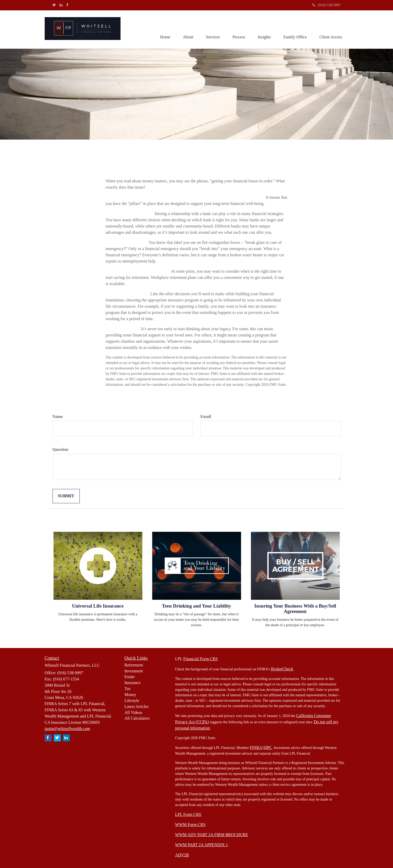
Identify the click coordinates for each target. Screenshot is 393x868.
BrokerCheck (282, 669)
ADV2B (182, 855)
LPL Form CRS (188, 814)
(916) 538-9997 (327, 5)
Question (60, 449)
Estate (129, 677)
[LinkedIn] (61, 5)
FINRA (256, 748)
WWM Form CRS (190, 825)
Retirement (134, 665)
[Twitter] (54, 5)
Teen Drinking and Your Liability (196, 606)
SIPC (268, 748)
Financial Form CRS (201, 659)
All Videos (133, 712)
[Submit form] (66, 496)
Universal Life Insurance (98, 606)
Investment (134, 671)
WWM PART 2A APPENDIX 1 (202, 845)
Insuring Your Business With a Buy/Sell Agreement (295, 609)
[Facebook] (67, 5)
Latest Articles (136, 707)
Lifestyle (132, 701)
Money (130, 695)
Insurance (132, 683)
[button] (186, 30)
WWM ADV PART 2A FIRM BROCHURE (212, 835)
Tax (128, 689)
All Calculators (137, 718)
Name (58, 416)
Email (206, 416)
